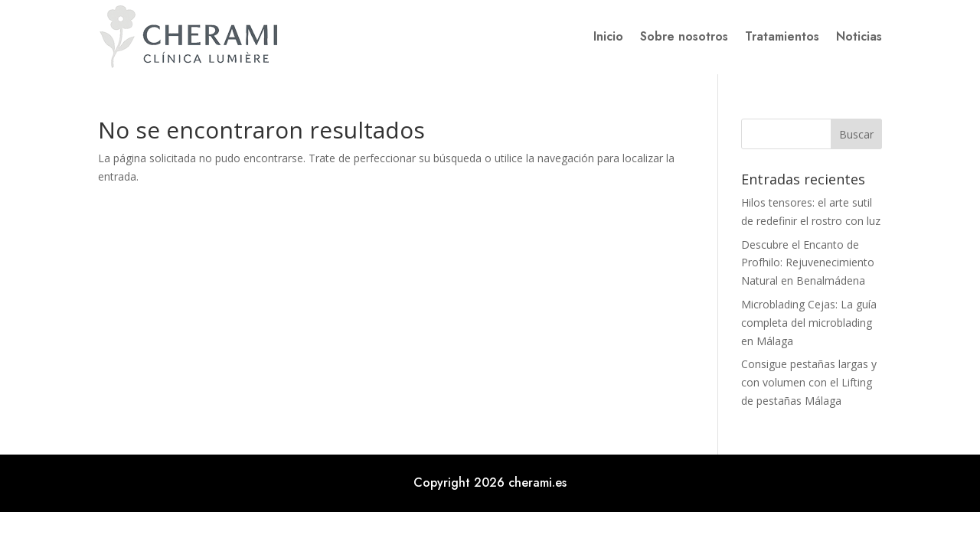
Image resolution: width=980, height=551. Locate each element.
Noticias (859, 36)
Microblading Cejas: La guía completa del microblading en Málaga (809, 323)
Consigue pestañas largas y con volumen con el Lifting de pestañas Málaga (809, 382)
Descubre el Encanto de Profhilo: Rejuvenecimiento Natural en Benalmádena (808, 263)
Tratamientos (782, 36)
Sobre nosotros (684, 36)
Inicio (608, 36)
